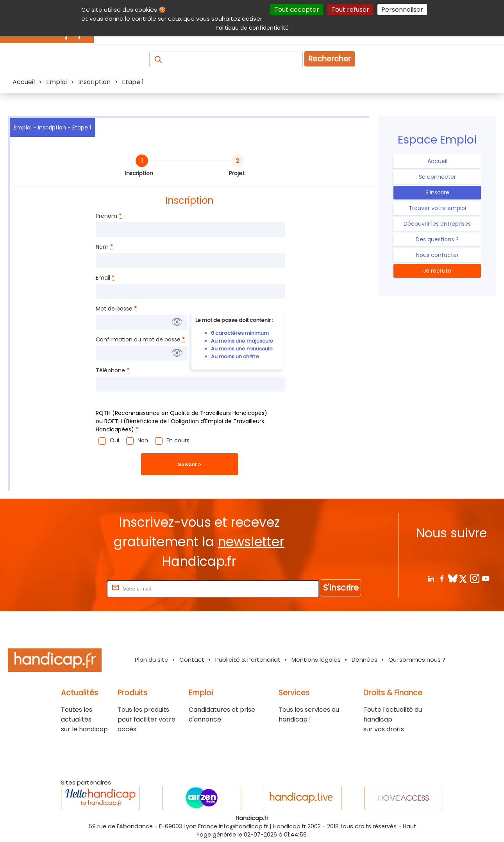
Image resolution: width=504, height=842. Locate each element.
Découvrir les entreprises (437, 224)
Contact (192, 660)
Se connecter (437, 177)
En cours (178, 440)
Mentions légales (316, 660)
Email (105, 278)
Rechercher (330, 59)
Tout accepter (297, 10)
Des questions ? (437, 239)
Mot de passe (116, 309)
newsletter (251, 542)
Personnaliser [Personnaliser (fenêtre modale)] (402, 10)
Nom (104, 247)
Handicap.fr (290, 826)
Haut (409, 826)
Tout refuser (350, 10)
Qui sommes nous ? (417, 660)
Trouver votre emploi (437, 208)
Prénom (109, 216)
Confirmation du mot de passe (140, 339)
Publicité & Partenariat (248, 660)
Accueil (437, 161)
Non (143, 440)
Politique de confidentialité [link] (252, 28)
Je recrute (437, 271)
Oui (114, 440)
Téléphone (113, 370)
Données (365, 660)
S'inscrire (437, 192)
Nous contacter (437, 255)
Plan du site (152, 660)
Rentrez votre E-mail (74, 588)
